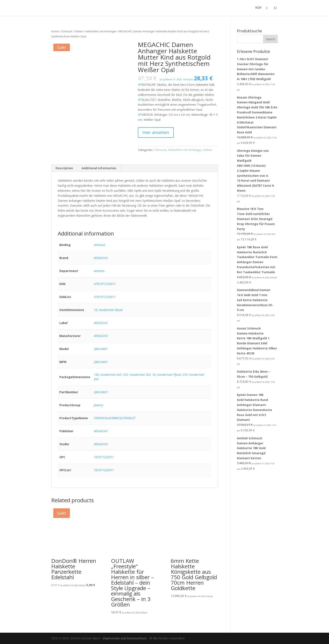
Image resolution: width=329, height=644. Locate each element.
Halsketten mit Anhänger (101, 31)
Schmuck (67, 31)
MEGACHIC (101, 258)
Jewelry (98, 405)
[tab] (64, 168)
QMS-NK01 (101, 349)
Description (64, 168)
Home (55, 31)
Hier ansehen (156, 132)
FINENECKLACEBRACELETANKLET (115, 418)
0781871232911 (105, 284)
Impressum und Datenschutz (125, 638)
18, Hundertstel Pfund (108, 310)
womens (99, 271)
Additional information (99, 168)
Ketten (79, 31)
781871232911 (104, 457)
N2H (258, 9)
